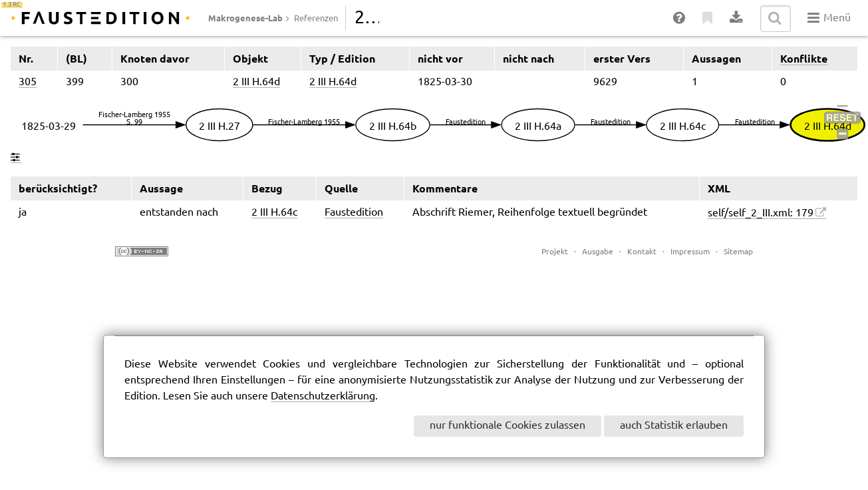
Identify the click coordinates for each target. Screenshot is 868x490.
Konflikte (804, 59)
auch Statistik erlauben (674, 426)
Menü (829, 18)
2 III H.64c (274, 213)
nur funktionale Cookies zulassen (507, 426)
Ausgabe (598, 252)
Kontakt (642, 252)
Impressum (690, 252)
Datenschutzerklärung (323, 396)
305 (28, 82)
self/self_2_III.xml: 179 (761, 213)
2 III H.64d (256, 82)
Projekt (555, 252)
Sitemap (738, 252)
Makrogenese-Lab (245, 18)
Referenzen (316, 19)
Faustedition (354, 213)
